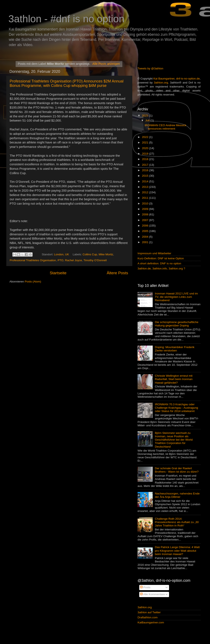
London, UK (61, 254)
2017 (146, 165)
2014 (146, 181)
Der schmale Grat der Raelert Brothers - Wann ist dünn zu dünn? (177, 470)
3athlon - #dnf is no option (66, 19)
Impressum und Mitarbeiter (154, 253)
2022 (146, 137)
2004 (146, 237)
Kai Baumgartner (164, 79)
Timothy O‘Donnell (95, 260)
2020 (146, 148)
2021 (146, 142)
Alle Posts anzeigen (106, 64)
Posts (145, 587)
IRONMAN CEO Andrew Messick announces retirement (165, 127)
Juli (148, 120)
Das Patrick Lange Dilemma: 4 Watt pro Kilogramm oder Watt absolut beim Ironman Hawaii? (177, 551)
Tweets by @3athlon (150, 68)
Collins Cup (90, 254)
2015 (146, 176)
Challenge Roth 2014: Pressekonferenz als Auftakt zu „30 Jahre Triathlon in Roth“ (177, 522)
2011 (146, 198)
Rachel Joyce (73, 260)
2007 (146, 220)
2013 (146, 187)
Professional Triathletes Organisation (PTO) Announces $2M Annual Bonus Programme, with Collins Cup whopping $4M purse (67, 83)
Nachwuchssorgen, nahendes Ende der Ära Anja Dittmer (177, 495)
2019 (146, 154)
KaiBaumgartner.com (151, 622)
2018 (146, 159)
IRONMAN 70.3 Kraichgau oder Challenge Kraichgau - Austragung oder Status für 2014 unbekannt (176, 408)
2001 (146, 242)
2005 (146, 231)
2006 (146, 226)
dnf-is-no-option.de (188, 79)
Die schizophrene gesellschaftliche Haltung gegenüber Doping (177, 324)
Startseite (58, 273)
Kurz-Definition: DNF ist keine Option (161, 258)
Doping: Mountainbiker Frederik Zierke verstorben (175, 349)
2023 (146, 116)
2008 (146, 214)
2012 (146, 192)
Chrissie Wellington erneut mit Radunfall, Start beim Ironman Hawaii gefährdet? (174, 379)
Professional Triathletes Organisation (33, 260)
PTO (60, 260)
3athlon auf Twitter (149, 612)
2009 (146, 209)
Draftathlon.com (148, 617)
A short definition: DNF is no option (159, 263)
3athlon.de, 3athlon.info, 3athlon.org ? (161, 268)
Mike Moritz (106, 254)
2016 (146, 170)
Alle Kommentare (153, 594)
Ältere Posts (117, 273)
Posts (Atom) (33, 282)
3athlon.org (161, 83)
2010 (146, 203)
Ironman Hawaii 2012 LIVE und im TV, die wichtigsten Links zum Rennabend (176, 297)
